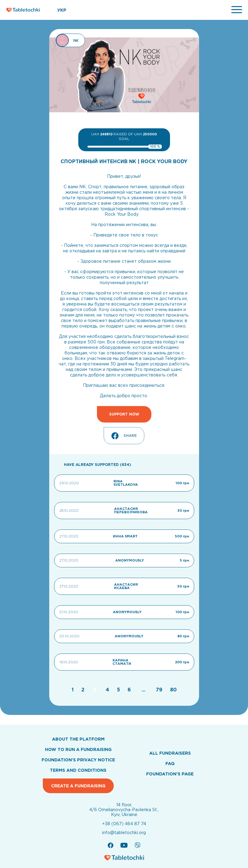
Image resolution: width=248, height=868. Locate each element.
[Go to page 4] (108, 690)
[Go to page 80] (173, 690)
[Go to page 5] (119, 690)
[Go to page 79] (160, 690)
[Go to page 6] (130, 690)
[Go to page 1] (73, 690)
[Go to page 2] (84, 690)
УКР (62, 10)
